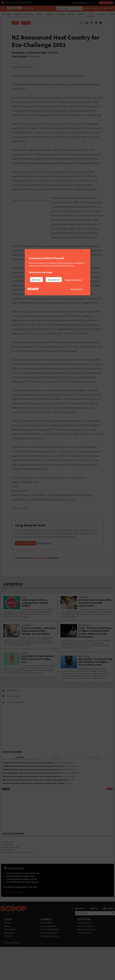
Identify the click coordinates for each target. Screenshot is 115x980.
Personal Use (54, 280)
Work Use (36, 280)
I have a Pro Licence (73, 280)
